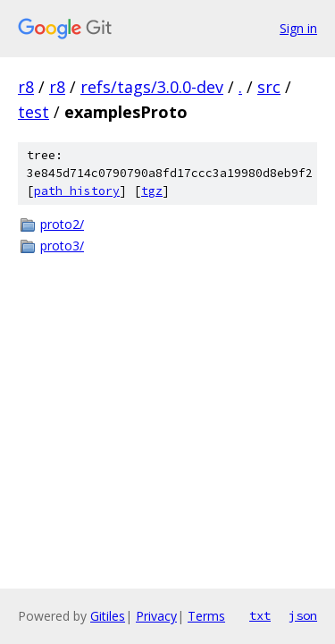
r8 (26, 87)
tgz (152, 191)
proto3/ (62, 246)
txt (260, 615)
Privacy (156, 616)
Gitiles (108, 616)
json (303, 615)
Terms (206, 616)
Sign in (298, 28)
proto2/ (62, 224)
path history (77, 191)
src (269, 87)
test (33, 112)
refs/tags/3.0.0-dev (152, 87)
